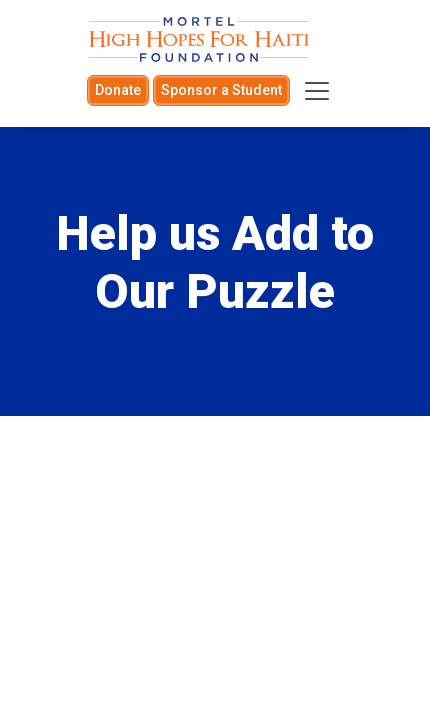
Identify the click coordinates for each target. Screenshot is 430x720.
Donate (118, 90)
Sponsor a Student (221, 90)
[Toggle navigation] (317, 91)
